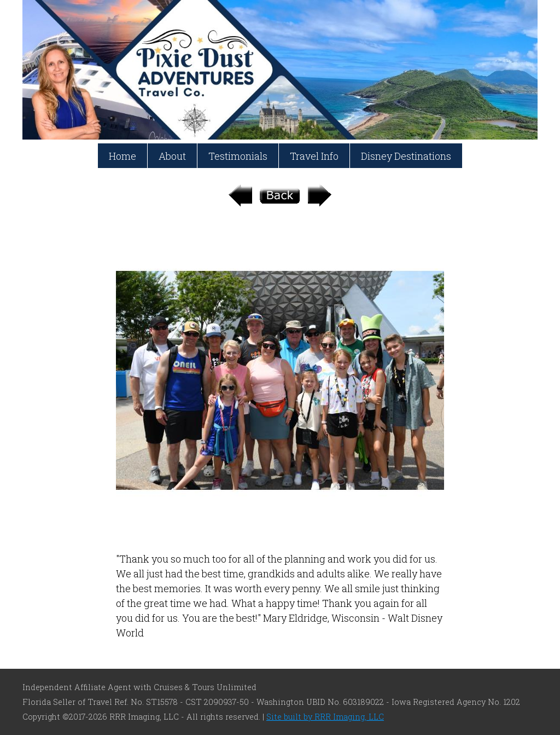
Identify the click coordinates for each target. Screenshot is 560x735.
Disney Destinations (406, 156)
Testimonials (238, 156)
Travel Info (314, 156)
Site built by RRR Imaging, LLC (325, 717)
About (172, 156)
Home (122, 156)
